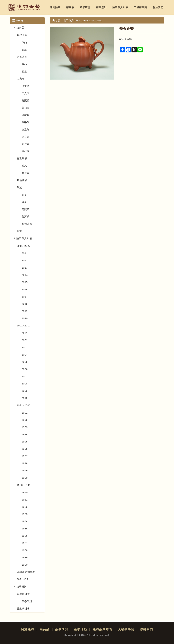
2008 (25, 384)
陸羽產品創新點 (26, 572)
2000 (25, 478)
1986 (25, 536)
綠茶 (24, 202)
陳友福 (26, 115)
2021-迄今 (23, 579)
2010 (25, 398)
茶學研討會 (23, 594)
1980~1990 (24, 485)
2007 (25, 376)
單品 (24, 42)
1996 (25, 449)
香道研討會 (23, 609)
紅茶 (24, 195)
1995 (25, 442)
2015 (25, 282)
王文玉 (26, 93)
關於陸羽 (55, 7)
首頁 (56, 20)
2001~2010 (24, 326)
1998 (25, 463)
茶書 (19, 231)
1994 (25, 434)
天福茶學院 (141, 7)
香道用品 (22, 158)
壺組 (24, 50)
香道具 (26, 173)
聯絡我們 (158, 7)
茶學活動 (101, 7)
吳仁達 (26, 144)
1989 (25, 557)
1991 (25, 413)
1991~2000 (24, 405)
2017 (25, 297)
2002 (25, 340)
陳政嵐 (26, 151)
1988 (25, 550)
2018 (25, 304)
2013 (25, 268)
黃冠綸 (26, 101)
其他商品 (22, 180)
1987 (25, 543)
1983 (25, 514)
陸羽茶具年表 (120, 7)
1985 (25, 529)
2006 (25, 369)
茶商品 (70, 7)
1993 (25, 427)
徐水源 (26, 86)
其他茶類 (27, 224)
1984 (25, 521)
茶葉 (19, 187)
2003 (25, 347)
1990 (25, 565)
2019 (25, 311)
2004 (25, 355)
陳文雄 (26, 137)
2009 (25, 391)
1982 (25, 507)
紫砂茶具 (22, 35)
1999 (25, 471)
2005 (25, 362)
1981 (25, 500)
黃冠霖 (26, 108)
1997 (25, 456)
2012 (25, 260)
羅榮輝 (26, 122)
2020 (25, 318)
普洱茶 (26, 217)
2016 (25, 289)
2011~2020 (24, 246)
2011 (25, 253)
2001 (25, 333)
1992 (25, 420)
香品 (24, 166)
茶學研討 (85, 7)
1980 (25, 492)
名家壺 (21, 79)
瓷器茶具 (22, 57)
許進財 (26, 129)
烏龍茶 (26, 209)
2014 (25, 275)
